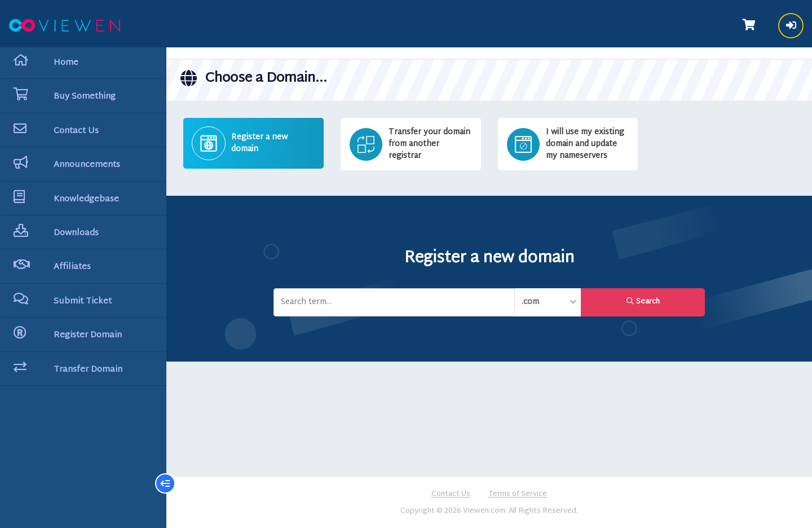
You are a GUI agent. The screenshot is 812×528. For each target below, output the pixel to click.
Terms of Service (518, 495)
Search (643, 302)
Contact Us (451, 495)
